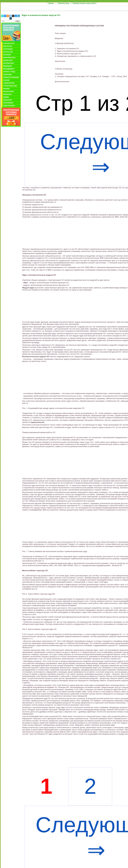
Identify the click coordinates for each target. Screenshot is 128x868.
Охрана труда (9, 72)
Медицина (8, 66)
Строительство (10, 86)
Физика (6, 89)
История (7, 55)
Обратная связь (64, 3)
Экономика (8, 103)
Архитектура (9, 43)
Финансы (7, 94)
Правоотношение (11, 77)
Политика (7, 75)
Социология (9, 83)
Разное (6, 80)
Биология (8, 46)
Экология (7, 100)
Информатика (9, 58)
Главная (51, 3)
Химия (6, 97)
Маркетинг (8, 60)
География (8, 49)
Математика (9, 63)
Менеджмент (9, 69)
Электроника (9, 106)
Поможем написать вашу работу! (84, 3)
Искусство (8, 52)
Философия (8, 92)
